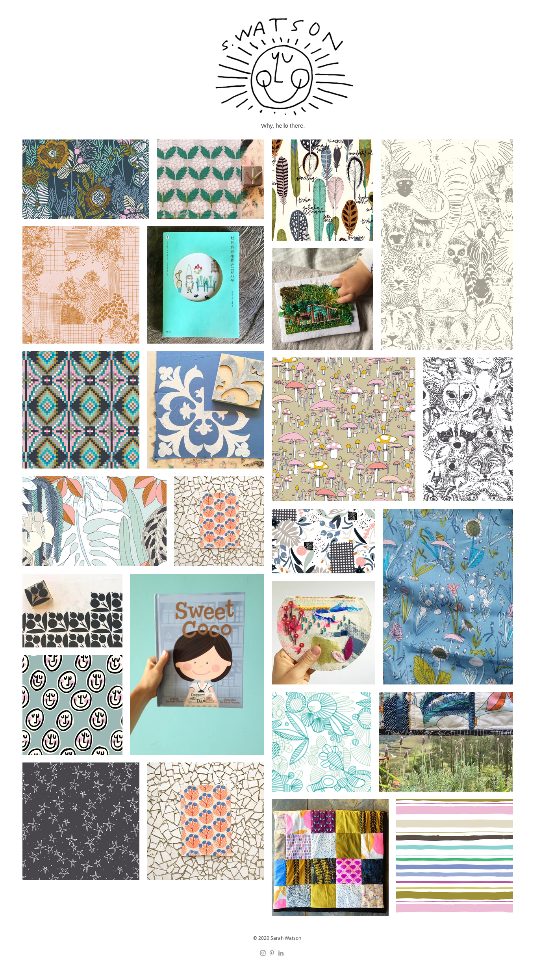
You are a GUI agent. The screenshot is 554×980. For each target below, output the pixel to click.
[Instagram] (263, 953)
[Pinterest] (272, 953)
